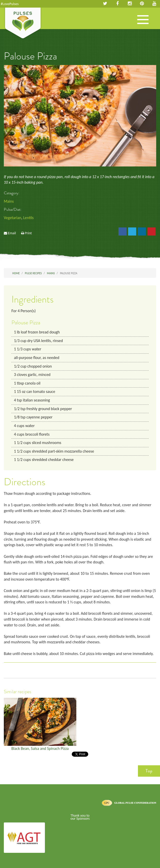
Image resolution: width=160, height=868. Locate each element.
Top (149, 771)
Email (12, 233)
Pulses (23, 24)
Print (28, 233)
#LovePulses (10, 4)
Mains (9, 201)
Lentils (28, 218)
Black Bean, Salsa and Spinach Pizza (40, 748)
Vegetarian (13, 218)
